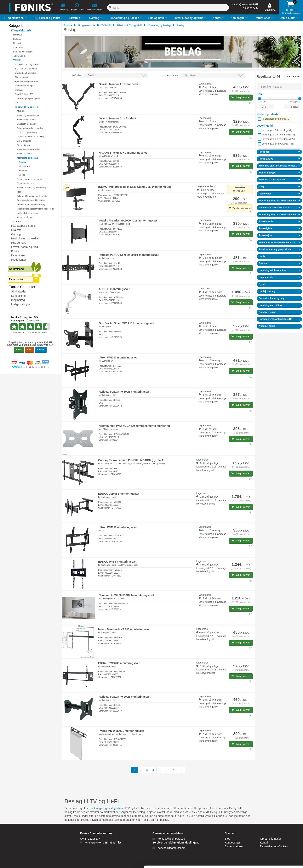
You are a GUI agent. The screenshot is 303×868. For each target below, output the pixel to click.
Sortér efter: (76, 75)
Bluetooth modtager (26, 124)
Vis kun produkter (268, 114)
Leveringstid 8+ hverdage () (278, 144)
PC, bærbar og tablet (24, 226)
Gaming (16, 234)
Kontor (15, 251)
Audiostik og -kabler (26, 120)
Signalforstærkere (25, 183)
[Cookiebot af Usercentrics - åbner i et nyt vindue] (25, 860)
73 (174, 770)
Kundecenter (19, 296)
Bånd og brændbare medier (30, 128)
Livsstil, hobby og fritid (25, 247)
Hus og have (19, 243)
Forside (68, 25)
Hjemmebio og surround (26, 81)
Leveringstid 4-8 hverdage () (278, 139)
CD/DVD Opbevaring (27, 132)
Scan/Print (18, 47)
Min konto (270, 10)
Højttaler (19, 90)
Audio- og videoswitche (28, 115)
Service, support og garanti (30, 179)
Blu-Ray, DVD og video (26, 69)
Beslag (22, 162)
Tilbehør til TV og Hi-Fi (26, 107)
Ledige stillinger (21, 304)
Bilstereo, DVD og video (26, 64)
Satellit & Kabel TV (24, 94)
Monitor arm (25, 166)
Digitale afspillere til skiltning (30, 137)
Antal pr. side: (173, 75)
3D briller (21, 111)
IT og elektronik (21, 30)
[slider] (260, 99)
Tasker (20, 192)
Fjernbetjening (24, 145)
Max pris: (295, 102)
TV (16, 103)
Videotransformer (25, 217)
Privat (19, 350)
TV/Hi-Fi (17, 60)
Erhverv (41, 350)
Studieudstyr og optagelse (27, 98)
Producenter (19, 260)
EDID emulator (24, 141)
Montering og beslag (27, 158)
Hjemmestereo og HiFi (26, 86)
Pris (259, 94)
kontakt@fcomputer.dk (243, 4)
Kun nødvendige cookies (271, 843)
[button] (16, 18)
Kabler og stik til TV (26, 154)
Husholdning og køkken (25, 238)
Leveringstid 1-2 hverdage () (277, 130)
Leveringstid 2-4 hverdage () (278, 135)
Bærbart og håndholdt (25, 73)
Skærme (17, 221)
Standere (23, 171)
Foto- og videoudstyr (23, 52)
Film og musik (22, 77)
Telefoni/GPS (19, 56)
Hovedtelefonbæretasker (29, 149)
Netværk (17, 43)
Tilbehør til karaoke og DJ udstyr (32, 196)
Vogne (22, 175)
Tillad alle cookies (271, 830)
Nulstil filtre (293, 77)
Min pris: (263, 102)
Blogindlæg (18, 300)
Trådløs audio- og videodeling (31, 205)
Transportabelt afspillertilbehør (31, 200)
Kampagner (18, 255)
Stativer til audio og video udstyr (32, 188)
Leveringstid (265, 126)
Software (17, 39)
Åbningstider (19, 292)
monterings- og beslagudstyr (106, 808)
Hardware (18, 35)
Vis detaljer (201, 860)
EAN (29, 350)
